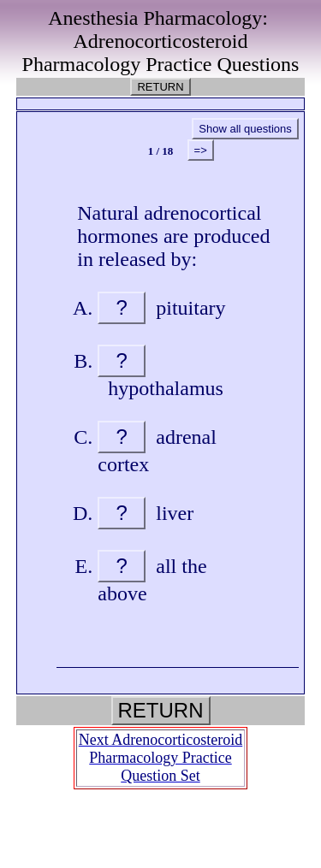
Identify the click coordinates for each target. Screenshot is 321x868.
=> (201, 150)
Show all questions (245, 129)
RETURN (160, 87)
